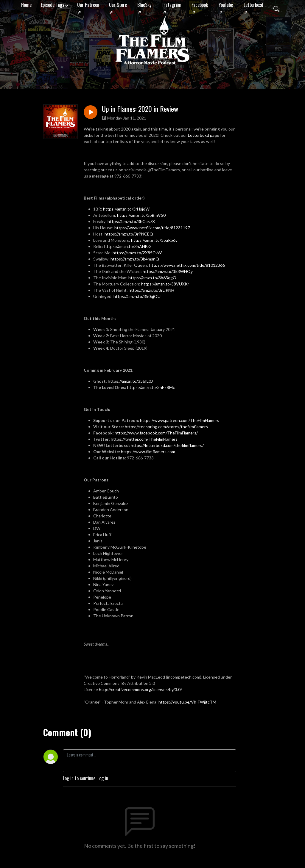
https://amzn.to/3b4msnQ (135, 259)
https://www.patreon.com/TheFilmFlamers (180, 420)
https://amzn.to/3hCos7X (131, 221)
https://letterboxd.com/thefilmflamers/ (167, 445)
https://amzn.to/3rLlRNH (151, 290)
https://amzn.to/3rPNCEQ (129, 234)
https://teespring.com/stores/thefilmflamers (166, 427)
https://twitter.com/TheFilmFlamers (144, 439)
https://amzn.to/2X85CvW (137, 253)
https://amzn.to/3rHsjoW (126, 209)
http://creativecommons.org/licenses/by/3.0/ (140, 689)
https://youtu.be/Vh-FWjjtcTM (187, 702)
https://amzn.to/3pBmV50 (141, 215)
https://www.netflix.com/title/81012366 (187, 265)
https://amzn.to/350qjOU (137, 296)
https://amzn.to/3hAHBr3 (128, 246)
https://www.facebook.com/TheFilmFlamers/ (156, 433)
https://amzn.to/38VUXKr (165, 284)
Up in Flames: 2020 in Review (140, 109)
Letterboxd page (204, 135)
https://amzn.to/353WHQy (168, 271)
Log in (103, 778)
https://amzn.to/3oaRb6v (154, 240)
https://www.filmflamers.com (148, 452)
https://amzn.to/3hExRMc (151, 387)
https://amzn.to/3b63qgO (152, 278)
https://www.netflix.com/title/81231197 (152, 228)
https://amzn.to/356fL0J (130, 381)
